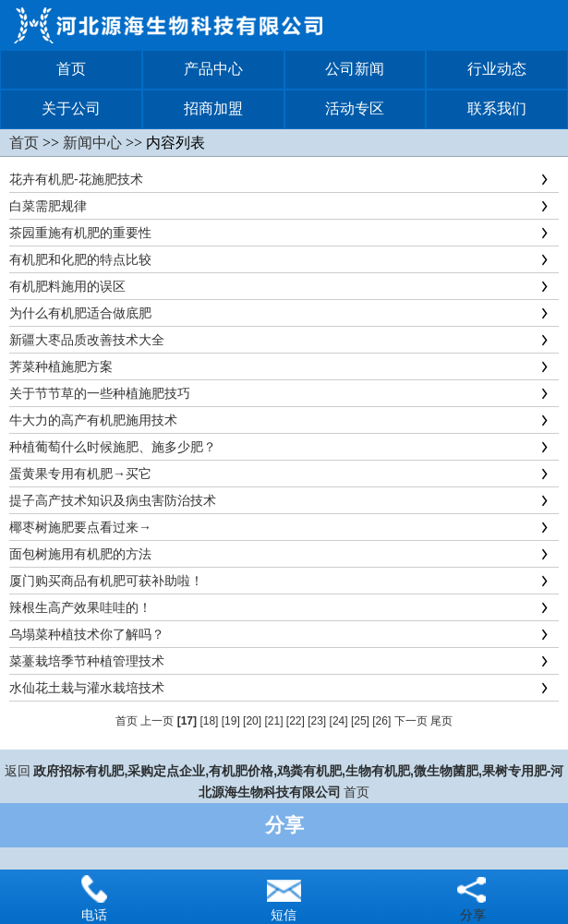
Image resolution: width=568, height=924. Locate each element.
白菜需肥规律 (48, 206)
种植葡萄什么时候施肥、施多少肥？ (113, 447)
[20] (252, 721)
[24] (339, 721)
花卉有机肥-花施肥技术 (76, 179)
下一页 (411, 721)
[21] (273, 721)
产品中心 (213, 69)
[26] (381, 721)
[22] (296, 721)
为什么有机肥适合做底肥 (80, 313)
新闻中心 (92, 143)
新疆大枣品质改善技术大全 (87, 340)
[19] (231, 721)
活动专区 (355, 108)
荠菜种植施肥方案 (61, 366)
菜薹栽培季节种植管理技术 (87, 661)
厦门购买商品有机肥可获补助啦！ (106, 581)
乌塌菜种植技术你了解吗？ (87, 634)
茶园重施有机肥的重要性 (80, 233)
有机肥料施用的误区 (67, 286)
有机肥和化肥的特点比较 (80, 259)
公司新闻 (355, 69)
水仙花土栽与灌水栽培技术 (87, 688)
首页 (71, 69)
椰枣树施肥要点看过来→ (80, 527)
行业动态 (497, 69)
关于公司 (71, 108)
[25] (360, 721)
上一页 (157, 721)
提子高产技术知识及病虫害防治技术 (113, 500)
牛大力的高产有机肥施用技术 (93, 420)
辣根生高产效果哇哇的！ (80, 607)
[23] (317, 721)
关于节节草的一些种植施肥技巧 (100, 393)
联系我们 (497, 108)
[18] (209, 721)
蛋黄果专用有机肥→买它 (80, 474)
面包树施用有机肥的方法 (80, 554)
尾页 (441, 721)
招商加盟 (213, 108)
